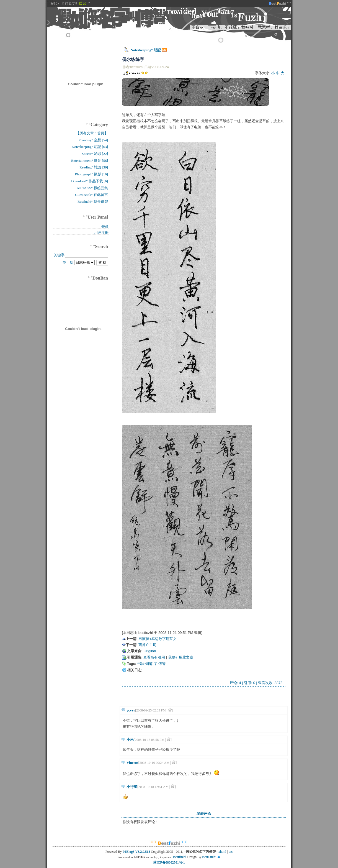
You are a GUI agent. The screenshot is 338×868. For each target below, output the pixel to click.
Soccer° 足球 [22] (95, 154)
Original (150, 651)
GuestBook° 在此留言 (91, 195)
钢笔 (149, 664)
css (231, 852)
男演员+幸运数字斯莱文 (158, 639)
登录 (105, 226)
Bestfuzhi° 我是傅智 (93, 202)
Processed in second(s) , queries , (145, 857)
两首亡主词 (147, 645)
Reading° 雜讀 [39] (94, 167)
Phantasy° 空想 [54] (93, 140)
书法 (141, 664)
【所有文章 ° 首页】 (92, 133)
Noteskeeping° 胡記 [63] (90, 147)
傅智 (162, 664)
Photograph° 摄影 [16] (91, 174)
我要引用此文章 (181, 657)
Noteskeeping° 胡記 (146, 50)
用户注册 (101, 233)
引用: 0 (249, 683)
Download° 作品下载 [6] (90, 181)
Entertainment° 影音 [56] (90, 161)
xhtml (222, 852)
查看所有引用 (154, 657)
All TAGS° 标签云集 (92, 188)
